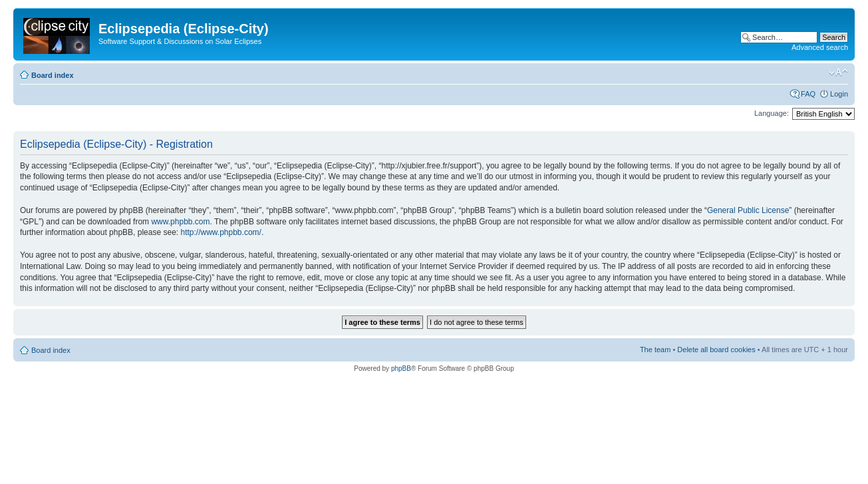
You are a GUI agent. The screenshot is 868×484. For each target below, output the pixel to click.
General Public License (748, 210)
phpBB (401, 368)
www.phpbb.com (180, 222)
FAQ (808, 94)
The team (655, 350)
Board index (53, 75)
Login (839, 94)
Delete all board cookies (716, 350)
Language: (772, 113)
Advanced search (820, 47)
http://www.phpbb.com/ (220, 232)
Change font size (838, 73)
